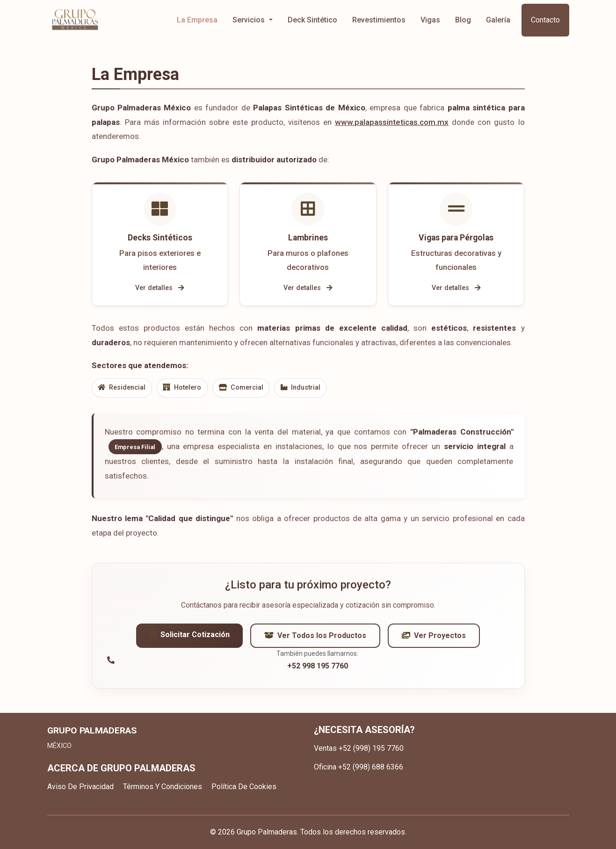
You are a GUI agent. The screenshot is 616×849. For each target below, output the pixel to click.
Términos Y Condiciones (163, 787)
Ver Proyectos (434, 637)
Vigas (430, 20)
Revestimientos (379, 20)
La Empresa (197, 20)
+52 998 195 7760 (318, 668)
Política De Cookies (244, 787)
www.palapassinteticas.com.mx (392, 122)
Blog (463, 20)
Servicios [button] (250, 20)
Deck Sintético (312, 20)
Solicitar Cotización (189, 636)
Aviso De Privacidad (80, 787)
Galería (498, 20)
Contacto (545, 20)
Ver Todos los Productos (315, 637)
